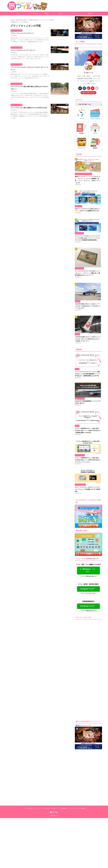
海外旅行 (47, 13)
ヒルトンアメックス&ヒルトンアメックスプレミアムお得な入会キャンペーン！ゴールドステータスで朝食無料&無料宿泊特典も (88, 239)
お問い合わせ (47, 759)
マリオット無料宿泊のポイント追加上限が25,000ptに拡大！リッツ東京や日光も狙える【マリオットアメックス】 (88, 465)
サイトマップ (38, 759)
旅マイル (54, 762)
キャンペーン (76, 13)
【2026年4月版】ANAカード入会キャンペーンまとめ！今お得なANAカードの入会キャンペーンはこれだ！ (88, 309)
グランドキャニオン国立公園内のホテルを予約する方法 (29, 108)
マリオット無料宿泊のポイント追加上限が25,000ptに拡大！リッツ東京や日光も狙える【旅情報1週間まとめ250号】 (88, 435)
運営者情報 (64, 759)
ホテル (61, 13)
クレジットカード (32, 13)
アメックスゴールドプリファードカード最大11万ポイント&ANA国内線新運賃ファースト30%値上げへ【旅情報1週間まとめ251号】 (88, 378)
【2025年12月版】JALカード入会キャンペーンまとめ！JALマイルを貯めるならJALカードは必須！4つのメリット (88, 342)
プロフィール (56, 759)
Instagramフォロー (88, 593)
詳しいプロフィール (88, 93)
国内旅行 (90, 13)
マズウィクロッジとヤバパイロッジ (22, 33)
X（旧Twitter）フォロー (88, 574)
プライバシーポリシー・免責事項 (77, 759)
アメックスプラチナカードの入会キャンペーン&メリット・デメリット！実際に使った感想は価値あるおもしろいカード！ (88, 275)
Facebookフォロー (88, 610)
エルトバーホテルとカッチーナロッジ (23, 50)
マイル (18, 13)
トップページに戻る (28, 759)
